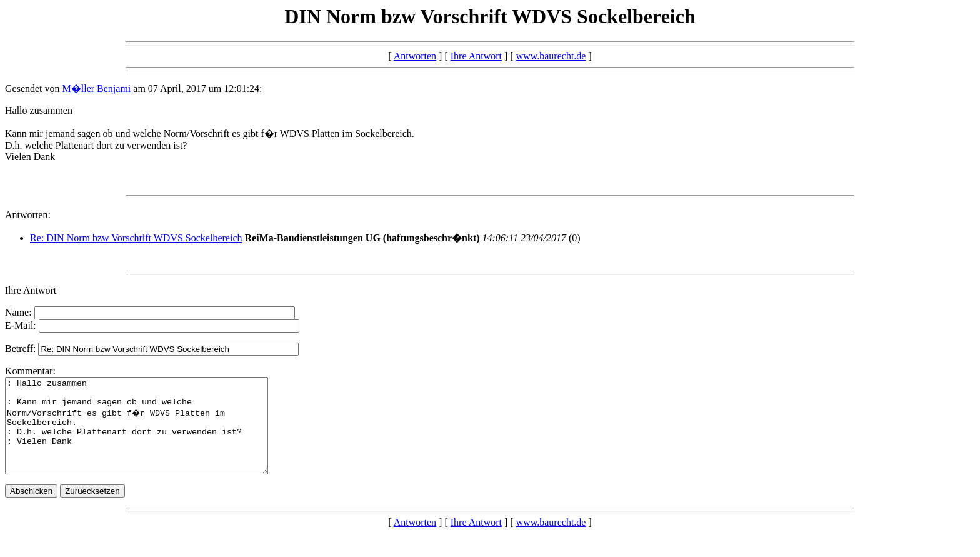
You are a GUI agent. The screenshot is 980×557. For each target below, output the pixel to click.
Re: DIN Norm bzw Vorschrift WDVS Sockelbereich (136, 238)
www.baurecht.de (551, 56)
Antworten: (28, 215)
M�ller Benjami (98, 88)
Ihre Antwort (476, 56)
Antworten (415, 56)
